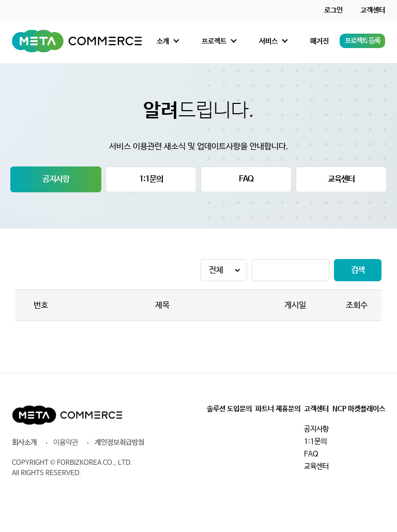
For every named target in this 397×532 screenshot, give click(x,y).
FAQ (246, 179)
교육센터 (341, 179)
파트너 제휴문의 (278, 409)
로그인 (333, 10)
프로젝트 (214, 41)
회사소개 (24, 443)
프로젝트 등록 (362, 41)
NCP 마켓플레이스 (359, 409)
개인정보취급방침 (119, 443)
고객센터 (373, 10)
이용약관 (66, 443)
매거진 (319, 41)
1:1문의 (151, 179)
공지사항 (56, 179)
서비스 (268, 41)
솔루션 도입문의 (229, 409)
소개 (163, 41)
